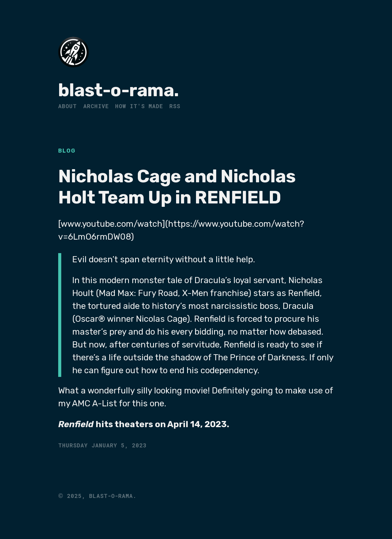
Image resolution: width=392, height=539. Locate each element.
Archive (96, 106)
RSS (175, 106)
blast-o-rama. (119, 90)
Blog (67, 151)
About (68, 106)
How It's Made (139, 106)
